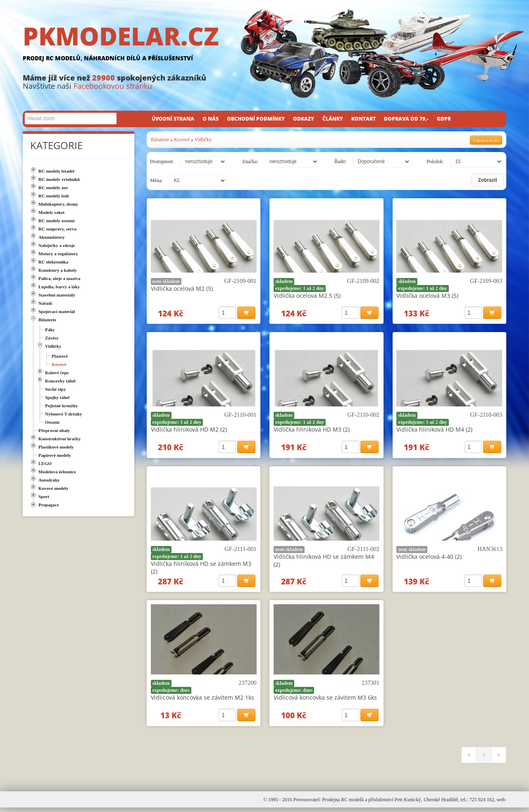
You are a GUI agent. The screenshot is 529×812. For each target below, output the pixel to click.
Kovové (182, 140)
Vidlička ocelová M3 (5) (427, 296)
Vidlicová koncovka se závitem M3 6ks (325, 701)
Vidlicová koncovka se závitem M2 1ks (203, 701)
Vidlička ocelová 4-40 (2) (429, 559)
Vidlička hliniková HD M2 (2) (189, 431)
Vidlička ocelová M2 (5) (182, 288)
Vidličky (203, 140)
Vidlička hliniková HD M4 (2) (434, 431)
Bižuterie (160, 140)
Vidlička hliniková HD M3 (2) (312, 431)
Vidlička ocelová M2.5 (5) (307, 296)
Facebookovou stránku (113, 86)
